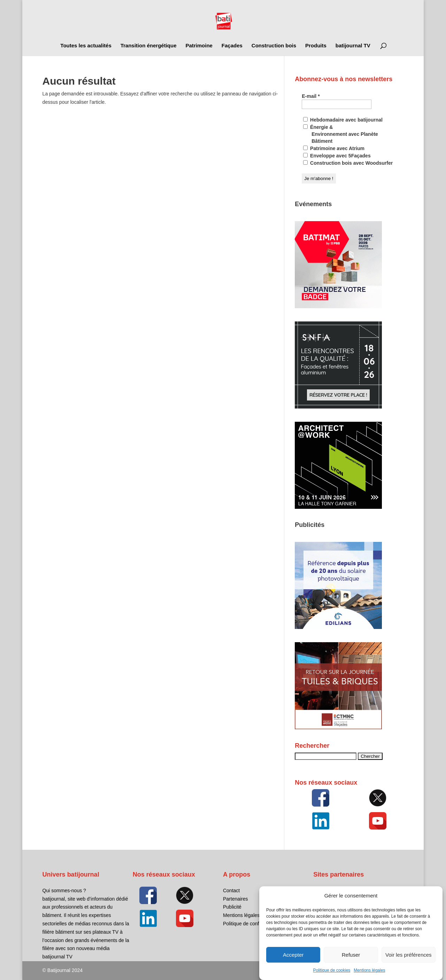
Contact (231, 890)
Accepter (293, 961)
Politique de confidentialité (251, 924)
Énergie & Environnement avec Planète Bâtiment (341, 134)
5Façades (324, 890)
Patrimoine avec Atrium (334, 148)
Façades (232, 46)
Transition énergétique (149, 46)
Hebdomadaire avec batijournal (343, 120)
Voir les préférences (409, 961)
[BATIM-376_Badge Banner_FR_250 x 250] (338, 306)
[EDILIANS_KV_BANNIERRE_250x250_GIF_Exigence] (338, 627)
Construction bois (274, 46)
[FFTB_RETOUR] (338, 728)
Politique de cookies (332, 977)
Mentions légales (369, 977)
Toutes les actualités (86, 46)
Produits (316, 46)
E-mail (311, 96)
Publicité (232, 907)
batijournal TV (353, 46)
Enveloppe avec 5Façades (337, 156)
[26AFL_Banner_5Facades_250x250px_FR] (338, 507)
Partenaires (236, 899)
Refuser (351, 961)
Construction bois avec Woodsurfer (348, 163)
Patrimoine (199, 46)
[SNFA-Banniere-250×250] (338, 407)
